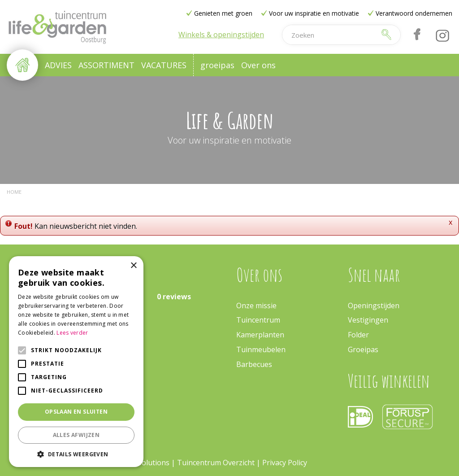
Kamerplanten (260, 335)
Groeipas (363, 349)
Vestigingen (368, 320)
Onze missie (256, 306)
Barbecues (254, 364)
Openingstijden (374, 306)
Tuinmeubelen (261, 349)
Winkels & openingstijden (221, 35)
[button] (76, 454)
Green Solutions (142, 463)
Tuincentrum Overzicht (216, 463)
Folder (358, 335)
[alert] (76, 362)
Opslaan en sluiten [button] (76, 412)
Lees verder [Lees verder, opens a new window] (72, 333)
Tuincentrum (258, 320)
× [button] (133, 266)
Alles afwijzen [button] (76, 435)
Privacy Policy (285, 463)
